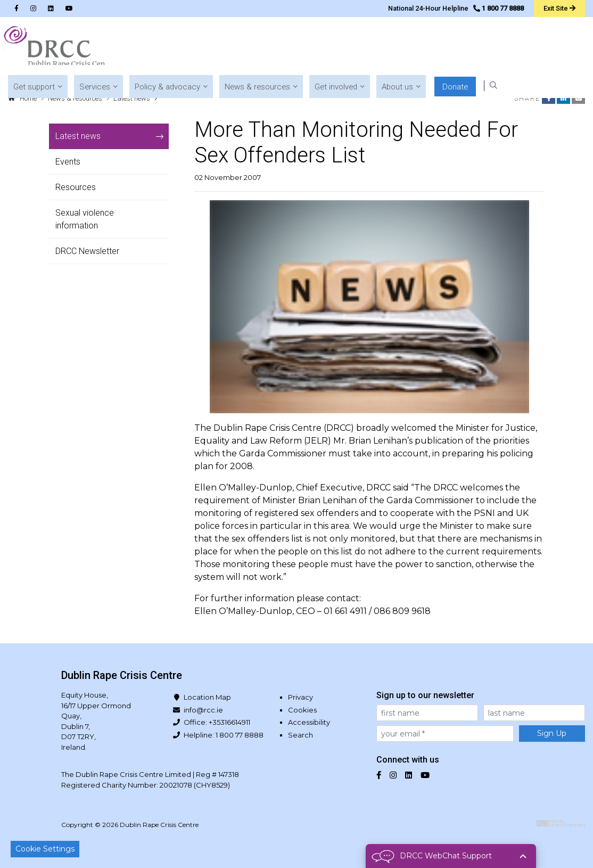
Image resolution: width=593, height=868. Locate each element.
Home (28, 98)
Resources (76, 187)
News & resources (75, 98)
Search (300, 735)
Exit (559, 8)
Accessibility (309, 722)
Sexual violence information (85, 219)
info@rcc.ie (203, 710)
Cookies (302, 710)
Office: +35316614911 (217, 722)
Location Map (207, 697)
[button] (197, 48)
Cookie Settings (45, 849)
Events (68, 162)
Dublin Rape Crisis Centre (58, 48)
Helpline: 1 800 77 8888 (224, 735)
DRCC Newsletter (87, 251)
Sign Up (552, 733)
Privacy (300, 697)
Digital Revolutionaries (561, 823)
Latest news (132, 98)
